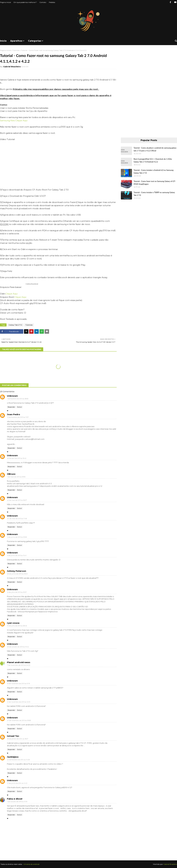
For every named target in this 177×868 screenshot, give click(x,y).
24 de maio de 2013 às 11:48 (17, 519)
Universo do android (31, 864)
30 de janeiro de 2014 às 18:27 (18, 739)
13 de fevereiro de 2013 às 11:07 (18, 417)
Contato (43, 2)
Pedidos (52, 2)
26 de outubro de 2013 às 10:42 (18, 647)
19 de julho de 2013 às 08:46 (17, 626)
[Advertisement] (149, 91)
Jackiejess (13, 757)
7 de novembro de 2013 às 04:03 (19, 665)
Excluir (20, 407)
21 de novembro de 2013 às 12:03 (19, 702)
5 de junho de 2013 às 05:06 (17, 537)
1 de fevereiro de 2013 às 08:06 (18, 399)
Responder (11, 407)
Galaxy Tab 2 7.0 (15, 325)
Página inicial (5, 2)
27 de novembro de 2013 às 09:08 (19, 720)
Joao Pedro (14, 414)
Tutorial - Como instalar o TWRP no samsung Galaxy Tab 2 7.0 (154, 194)
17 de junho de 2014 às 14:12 (17, 783)
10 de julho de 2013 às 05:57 (17, 592)
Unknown (12, 396)
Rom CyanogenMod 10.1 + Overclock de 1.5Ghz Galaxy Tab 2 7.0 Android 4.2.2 (153, 160)
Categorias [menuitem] (35, 41)
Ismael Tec (13, 736)
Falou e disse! (15, 799)
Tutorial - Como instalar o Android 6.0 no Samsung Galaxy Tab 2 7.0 (154, 172)
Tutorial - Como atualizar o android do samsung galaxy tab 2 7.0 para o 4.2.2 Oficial (155, 149)
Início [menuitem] (3, 41)
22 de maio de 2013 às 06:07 (17, 500)
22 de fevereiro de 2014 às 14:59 (18, 760)
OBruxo (11, 474)
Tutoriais (16, 50)
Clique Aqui (11, 294)
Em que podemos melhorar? (25, 2)
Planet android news (19, 662)
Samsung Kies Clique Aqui (14, 120)
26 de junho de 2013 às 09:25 (17, 574)
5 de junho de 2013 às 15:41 (17, 555)
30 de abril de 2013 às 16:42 (17, 458)
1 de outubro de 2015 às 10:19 (17, 802)
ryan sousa (13, 623)
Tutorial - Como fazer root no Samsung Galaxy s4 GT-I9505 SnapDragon (155, 183)
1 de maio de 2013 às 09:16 (16, 477)
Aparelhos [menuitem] (16, 41)
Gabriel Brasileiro (12, 67)
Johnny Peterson (17, 571)
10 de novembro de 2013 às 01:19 (18, 684)
